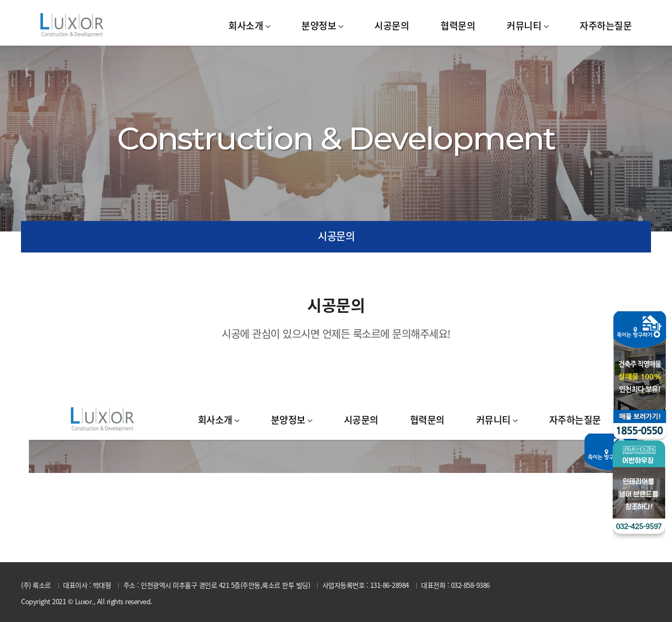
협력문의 (458, 25)
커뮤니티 (524, 25)
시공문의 (392, 25)
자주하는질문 (606, 25)
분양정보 (319, 25)
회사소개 (246, 25)
